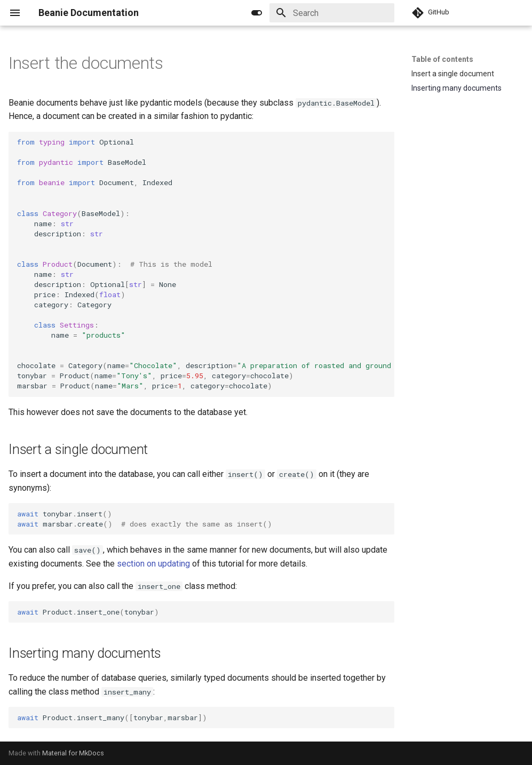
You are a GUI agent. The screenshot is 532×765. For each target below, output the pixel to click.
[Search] (332, 13)
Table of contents (442, 59)
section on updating (153, 564)
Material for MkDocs (73, 753)
